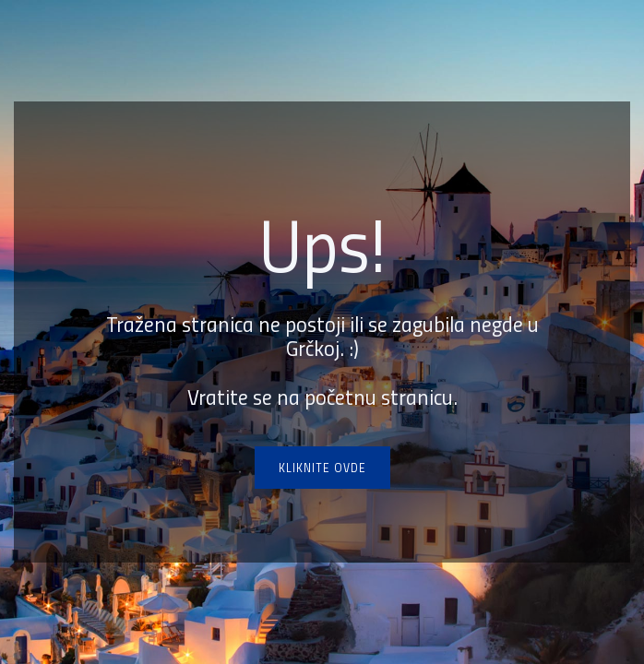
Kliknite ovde (322, 468)
